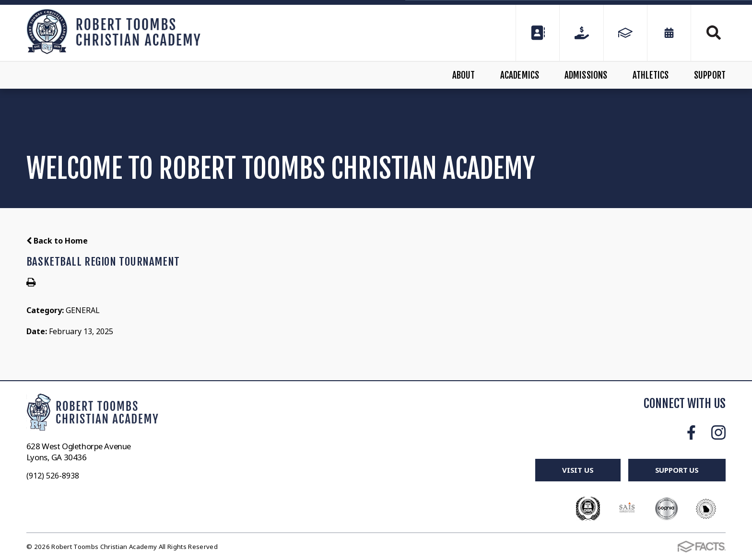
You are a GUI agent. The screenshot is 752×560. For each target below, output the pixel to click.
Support (710, 75)
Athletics (651, 75)
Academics (520, 75)
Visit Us (578, 470)
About (464, 75)
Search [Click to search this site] (714, 33)
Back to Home (57, 241)
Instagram (718, 432)
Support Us (677, 470)
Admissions (586, 75)
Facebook (691, 432)
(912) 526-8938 (53, 476)
